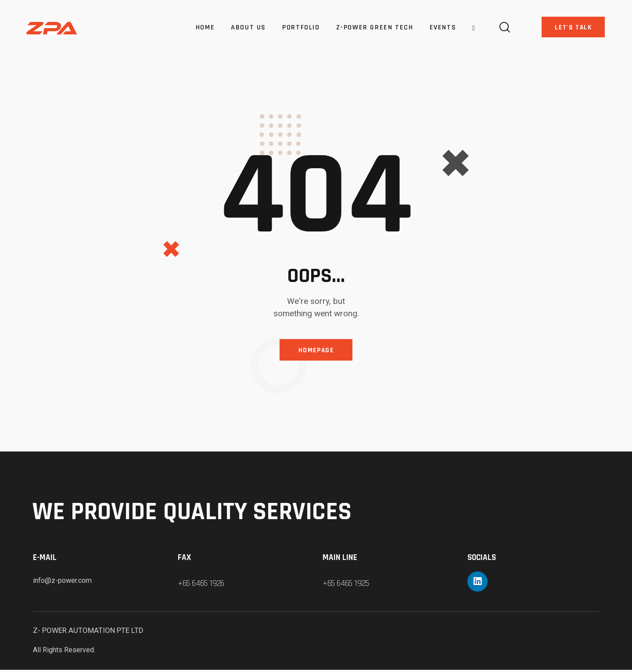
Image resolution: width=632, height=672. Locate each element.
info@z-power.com (65, 582)
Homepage (316, 351)
